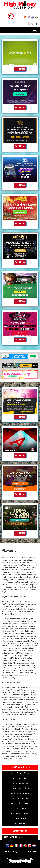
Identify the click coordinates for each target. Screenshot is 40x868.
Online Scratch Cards (20, 773)
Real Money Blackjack (12, 837)
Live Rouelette (20, 819)
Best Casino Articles (20, 799)
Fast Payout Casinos (20, 793)
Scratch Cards (20, 808)
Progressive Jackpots (20, 783)
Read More (20, 69)
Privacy (10, 859)
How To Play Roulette (20, 788)
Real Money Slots (20, 778)
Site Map (19, 859)
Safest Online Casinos (20, 803)
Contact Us (20, 824)
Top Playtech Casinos (20, 814)
